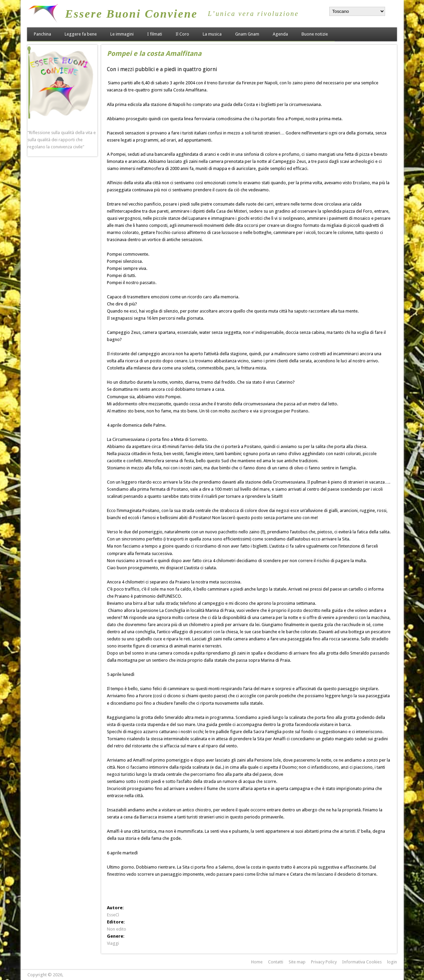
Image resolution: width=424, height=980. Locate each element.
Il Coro (182, 34)
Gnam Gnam (247, 34)
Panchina (42, 34)
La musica (212, 34)
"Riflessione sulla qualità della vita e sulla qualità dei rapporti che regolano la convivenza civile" (62, 140)
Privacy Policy (324, 962)
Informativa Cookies (362, 962)
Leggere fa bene (81, 34)
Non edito (117, 929)
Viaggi (113, 943)
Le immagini (122, 34)
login (392, 962)
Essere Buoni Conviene (131, 14)
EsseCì (113, 915)
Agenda (280, 34)
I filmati (155, 34)
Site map (297, 962)
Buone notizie (315, 34)
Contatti (276, 962)
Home (257, 962)
